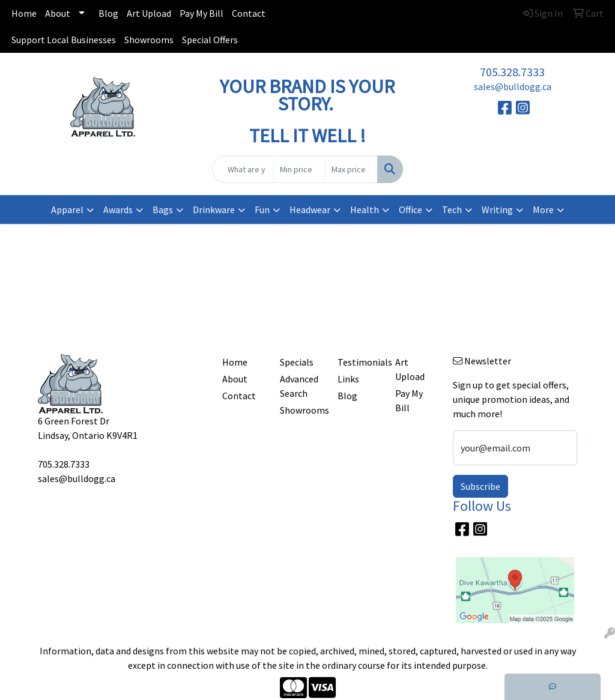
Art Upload (149, 13)
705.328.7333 (512, 72)
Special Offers (210, 40)
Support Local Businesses (64, 40)
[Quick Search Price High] (351, 169)
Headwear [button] (310, 210)
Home (24, 13)
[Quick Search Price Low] (299, 169)
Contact (249, 13)
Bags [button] (163, 210)
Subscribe (480, 486)
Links (348, 379)
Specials (297, 362)
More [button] (543, 210)
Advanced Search (299, 386)
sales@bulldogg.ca (513, 86)
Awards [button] (118, 210)
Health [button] (365, 210)
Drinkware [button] (214, 210)
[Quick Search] (243, 169)
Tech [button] (452, 210)
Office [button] (411, 210)
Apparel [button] (67, 210)
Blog (108, 13)
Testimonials (359, 362)
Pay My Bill (201, 13)
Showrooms (149, 40)
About (58, 13)
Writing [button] (497, 210)
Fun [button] (262, 210)
